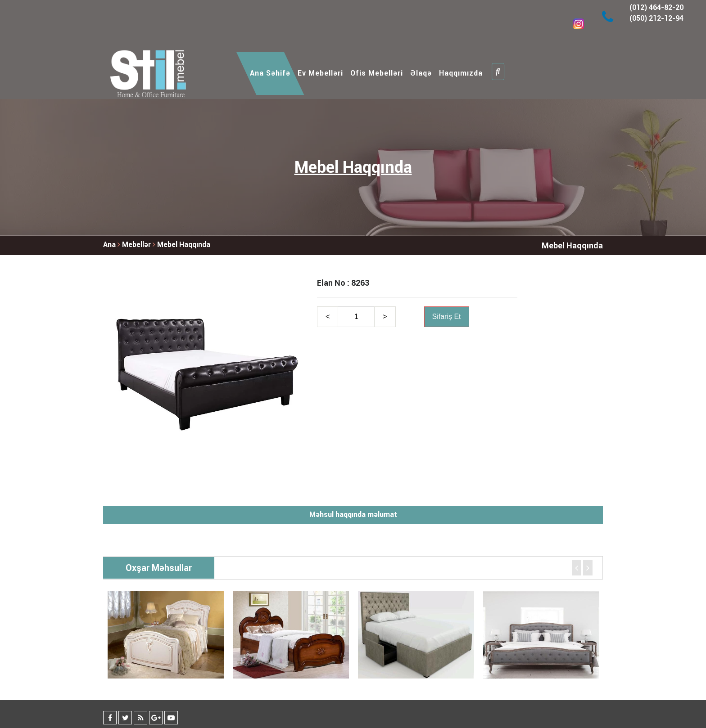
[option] (166, 635)
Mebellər (137, 245)
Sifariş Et (447, 317)
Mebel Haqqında (184, 245)
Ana (109, 245)
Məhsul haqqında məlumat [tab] (353, 515)
